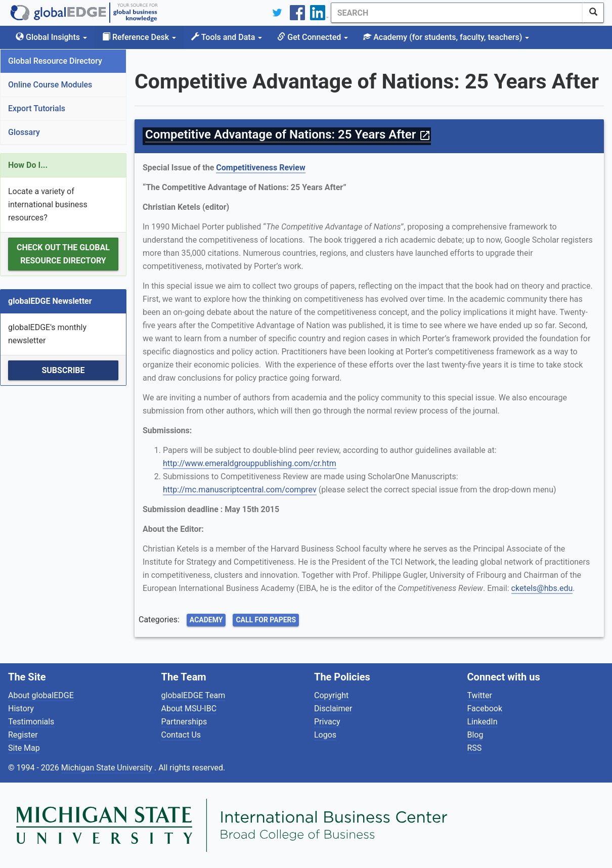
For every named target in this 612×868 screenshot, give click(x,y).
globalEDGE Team (193, 695)
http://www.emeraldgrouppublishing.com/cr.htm (250, 463)
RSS (475, 748)
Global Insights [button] (51, 37)
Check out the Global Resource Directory (63, 254)
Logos (325, 735)
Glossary (24, 132)
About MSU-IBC (189, 709)
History (21, 709)
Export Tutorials (37, 108)
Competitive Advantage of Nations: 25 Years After (288, 134)
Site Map (24, 748)
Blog (475, 735)
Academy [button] (446, 37)
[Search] (457, 13)
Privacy (327, 722)
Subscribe (63, 370)
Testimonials (31, 722)
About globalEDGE (41, 695)
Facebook (485, 709)
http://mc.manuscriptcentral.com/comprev (240, 490)
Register (23, 735)
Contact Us (181, 735)
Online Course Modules (50, 85)
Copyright (331, 695)
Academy (206, 620)
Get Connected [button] (313, 37)
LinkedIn (483, 722)
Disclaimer (333, 709)
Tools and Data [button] (227, 37)
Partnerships (184, 722)
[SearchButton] (593, 13)
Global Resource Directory (55, 61)
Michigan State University (108, 768)
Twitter (480, 695)
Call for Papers (266, 620)
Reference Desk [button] (139, 37)
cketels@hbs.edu (542, 588)
